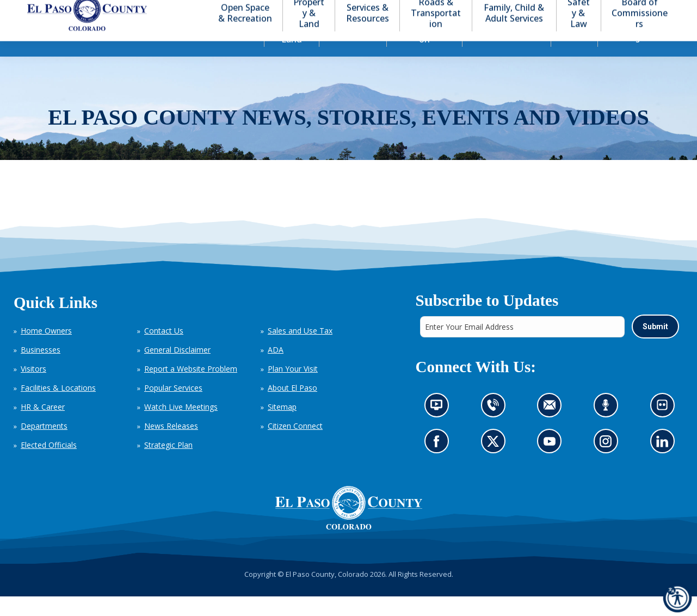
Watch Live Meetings (181, 426)
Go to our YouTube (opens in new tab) (552, 464)
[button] (627, 10)
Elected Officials (49, 464)
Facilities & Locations (58, 407)
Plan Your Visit (293, 388)
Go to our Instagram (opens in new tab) (609, 464)
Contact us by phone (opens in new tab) (495, 428)
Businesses (41, 369)
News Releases (171, 445)
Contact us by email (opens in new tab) (553, 428)
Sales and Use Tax (300, 350)
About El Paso (292, 407)
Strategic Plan (168, 464)
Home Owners (46, 350)
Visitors (33, 388)
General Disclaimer (177, 369)
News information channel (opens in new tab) (439, 428)
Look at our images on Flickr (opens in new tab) (665, 428)
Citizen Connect (295, 445)
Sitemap (282, 426)
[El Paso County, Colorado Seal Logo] (349, 527)
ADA (276, 369)
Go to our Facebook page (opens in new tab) (439, 464)
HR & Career (43, 426)
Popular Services (173, 407)
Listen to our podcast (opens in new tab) (608, 428)
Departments (44, 445)
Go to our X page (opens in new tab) (495, 464)
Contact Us (164, 350)
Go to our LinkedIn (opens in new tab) (665, 464)
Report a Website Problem (191, 388)
